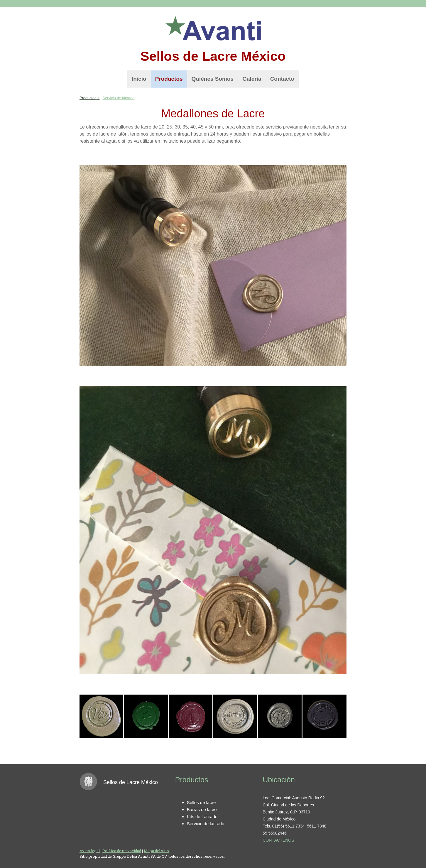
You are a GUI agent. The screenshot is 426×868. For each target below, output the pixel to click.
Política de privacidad (122, 851)
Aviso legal (90, 851)
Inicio (139, 79)
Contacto (282, 79)
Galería (252, 79)
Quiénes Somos (213, 79)
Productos (169, 79)
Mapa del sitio (156, 851)
